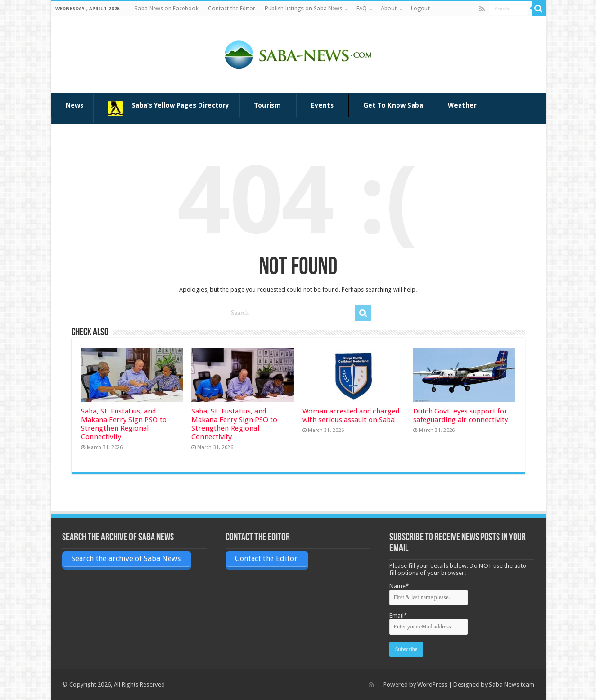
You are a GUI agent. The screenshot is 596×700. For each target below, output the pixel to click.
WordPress (432, 685)
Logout (420, 9)
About (389, 9)
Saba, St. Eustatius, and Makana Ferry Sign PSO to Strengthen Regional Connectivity (124, 424)
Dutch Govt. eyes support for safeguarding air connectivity (461, 415)
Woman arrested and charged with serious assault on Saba (351, 415)
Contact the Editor (232, 9)
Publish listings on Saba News (303, 9)
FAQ (361, 9)
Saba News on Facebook (167, 9)
